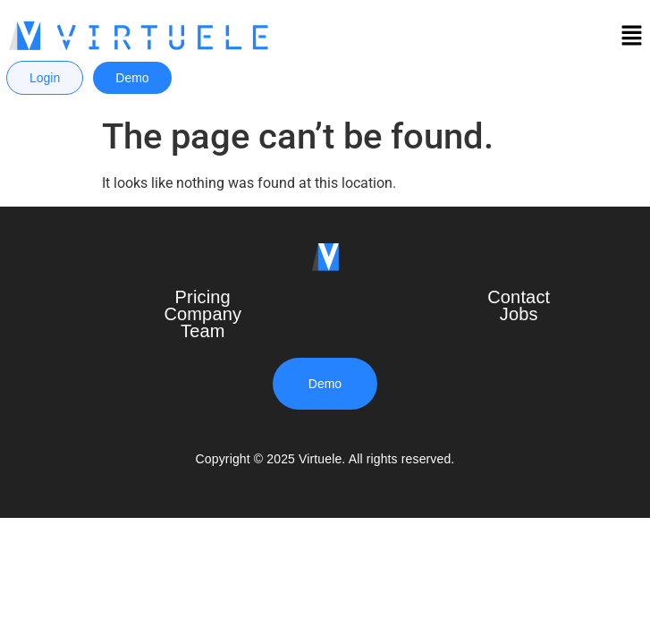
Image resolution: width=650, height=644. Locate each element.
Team (203, 331)
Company (203, 314)
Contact (519, 297)
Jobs (519, 314)
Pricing (203, 297)
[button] (632, 38)
